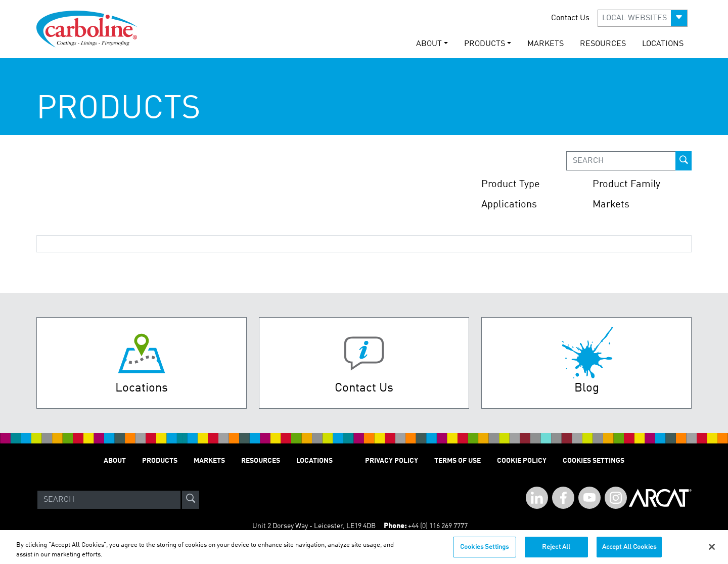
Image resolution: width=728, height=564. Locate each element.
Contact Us (570, 18)
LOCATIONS (663, 44)
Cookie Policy (522, 461)
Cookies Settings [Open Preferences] (594, 461)
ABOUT (115, 461)
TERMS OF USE (458, 461)
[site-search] (191, 500)
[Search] (109, 500)
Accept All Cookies (629, 551)
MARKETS (545, 44)
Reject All (556, 551)
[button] (643, 18)
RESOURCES (603, 44)
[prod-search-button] (684, 161)
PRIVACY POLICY (392, 461)
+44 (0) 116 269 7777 (438, 526)
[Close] (712, 551)
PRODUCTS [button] (485, 44)
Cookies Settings (484, 551)
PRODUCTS (160, 461)
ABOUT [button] (429, 44)
